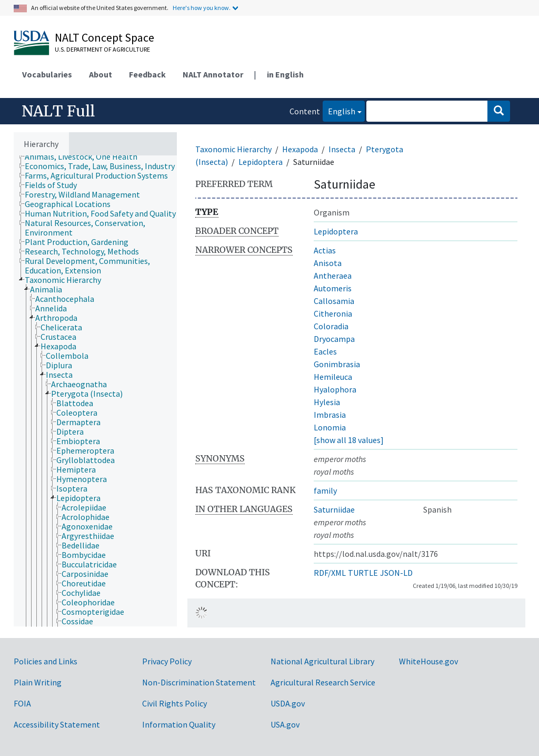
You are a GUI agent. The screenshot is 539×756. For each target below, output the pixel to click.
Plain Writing (38, 682)
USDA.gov (288, 703)
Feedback (147, 74)
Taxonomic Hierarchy (233, 149)
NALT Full (58, 111)
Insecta (342, 149)
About (101, 74)
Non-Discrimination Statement (199, 682)
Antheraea (333, 276)
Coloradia (331, 326)
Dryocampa (334, 339)
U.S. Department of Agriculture (102, 49)
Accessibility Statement (57, 724)
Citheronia (333, 313)
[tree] (95, 391)
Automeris (333, 288)
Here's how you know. (202, 8)
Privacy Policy (167, 661)
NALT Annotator (213, 74)
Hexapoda (300, 149)
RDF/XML (330, 573)
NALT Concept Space (104, 37)
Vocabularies (47, 74)
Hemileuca (333, 377)
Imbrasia (330, 415)
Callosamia (334, 301)
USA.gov (285, 724)
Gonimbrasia (337, 364)
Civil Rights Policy (174, 703)
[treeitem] (86, 156)
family (325, 490)
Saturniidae (334, 509)
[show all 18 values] (349, 440)
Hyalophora (335, 389)
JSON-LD (396, 573)
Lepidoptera (261, 162)
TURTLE (363, 573)
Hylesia (327, 402)
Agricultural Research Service (323, 682)
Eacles (325, 351)
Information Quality (179, 724)
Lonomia (330, 427)
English (339, 110)
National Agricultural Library (322, 661)
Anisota (328, 263)
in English (285, 74)
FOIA (22, 703)
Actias (325, 250)
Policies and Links (46, 661)
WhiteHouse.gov (428, 661)
